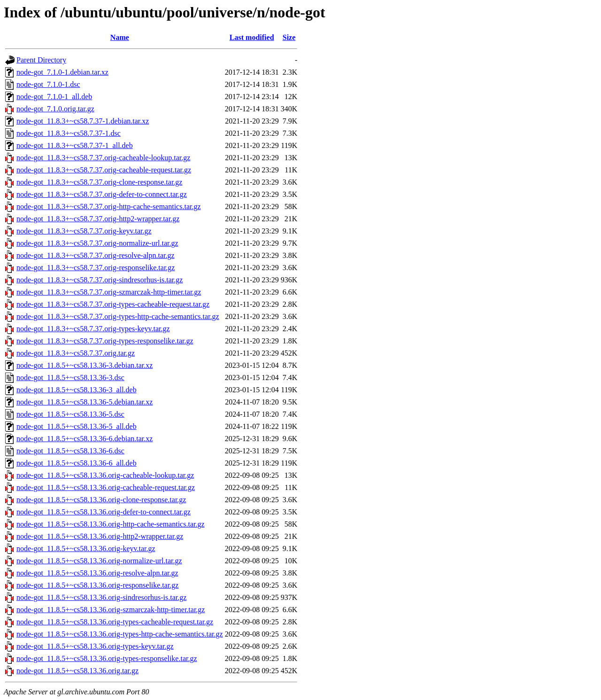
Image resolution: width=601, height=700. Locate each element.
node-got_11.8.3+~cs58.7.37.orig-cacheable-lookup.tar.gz (103, 158)
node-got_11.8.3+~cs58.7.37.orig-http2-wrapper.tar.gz (98, 219)
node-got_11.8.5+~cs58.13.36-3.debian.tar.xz (85, 365)
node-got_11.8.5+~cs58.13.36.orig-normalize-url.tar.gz (99, 561)
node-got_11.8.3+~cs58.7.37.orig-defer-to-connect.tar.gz (102, 194)
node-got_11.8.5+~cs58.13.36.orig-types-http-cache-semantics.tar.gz (120, 634)
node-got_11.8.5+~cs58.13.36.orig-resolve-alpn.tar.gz (97, 573)
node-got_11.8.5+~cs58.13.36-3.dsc (70, 377)
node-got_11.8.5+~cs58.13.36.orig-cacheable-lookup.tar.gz (105, 475)
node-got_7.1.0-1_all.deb (54, 97)
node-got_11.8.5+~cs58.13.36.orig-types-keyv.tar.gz (95, 646)
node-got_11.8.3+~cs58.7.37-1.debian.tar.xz (83, 121)
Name (120, 37)
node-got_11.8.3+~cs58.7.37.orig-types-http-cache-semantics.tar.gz (118, 316)
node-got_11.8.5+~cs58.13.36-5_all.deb (77, 426)
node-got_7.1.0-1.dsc (48, 84)
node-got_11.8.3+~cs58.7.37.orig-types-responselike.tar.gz (105, 341)
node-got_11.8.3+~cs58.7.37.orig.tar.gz (76, 353)
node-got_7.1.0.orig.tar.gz (55, 109)
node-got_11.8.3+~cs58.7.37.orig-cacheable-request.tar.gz (104, 170)
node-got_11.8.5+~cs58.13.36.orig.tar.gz (77, 671)
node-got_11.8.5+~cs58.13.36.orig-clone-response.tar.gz (101, 500)
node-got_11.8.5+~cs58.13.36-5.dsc (70, 414)
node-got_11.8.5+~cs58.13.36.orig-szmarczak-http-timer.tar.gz (111, 610)
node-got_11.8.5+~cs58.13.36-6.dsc (70, 451)
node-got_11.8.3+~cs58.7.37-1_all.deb (75, 145)
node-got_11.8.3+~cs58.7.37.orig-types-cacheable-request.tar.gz (113, 304)
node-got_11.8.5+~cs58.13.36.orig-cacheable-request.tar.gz (106, 487)
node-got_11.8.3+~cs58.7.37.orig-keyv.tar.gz (84, 231)
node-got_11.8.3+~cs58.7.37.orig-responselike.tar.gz (96, 268)
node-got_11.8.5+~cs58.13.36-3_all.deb (77, 390)
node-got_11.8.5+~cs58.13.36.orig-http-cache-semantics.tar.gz (111, 524)
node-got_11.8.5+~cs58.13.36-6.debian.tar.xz (85, 439)
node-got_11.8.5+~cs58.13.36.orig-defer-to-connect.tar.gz (104, 512)
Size (289, 37)
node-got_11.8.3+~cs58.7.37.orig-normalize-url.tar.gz (97, 243)
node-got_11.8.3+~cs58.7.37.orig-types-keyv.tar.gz (93, 329)
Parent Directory (41, 60)
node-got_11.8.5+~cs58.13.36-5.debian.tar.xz (85, 402)
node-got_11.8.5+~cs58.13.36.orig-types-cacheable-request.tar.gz (115, 622)
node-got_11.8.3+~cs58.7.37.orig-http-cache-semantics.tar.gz (109, 206)
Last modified (252, 37)
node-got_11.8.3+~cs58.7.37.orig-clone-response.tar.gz (99, 182)
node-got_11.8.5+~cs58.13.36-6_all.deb (77, 463)
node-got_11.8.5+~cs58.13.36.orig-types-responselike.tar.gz (107, 658)
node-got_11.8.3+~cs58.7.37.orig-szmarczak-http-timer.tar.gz (109, 292)
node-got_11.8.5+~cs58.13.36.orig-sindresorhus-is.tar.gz (101, 597)
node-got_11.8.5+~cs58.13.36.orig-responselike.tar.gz (97, 585)
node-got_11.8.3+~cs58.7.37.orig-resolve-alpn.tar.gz (96, 255)
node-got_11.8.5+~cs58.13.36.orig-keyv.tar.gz (86, 548)
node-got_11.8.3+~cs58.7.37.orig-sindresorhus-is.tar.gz (100, 280)
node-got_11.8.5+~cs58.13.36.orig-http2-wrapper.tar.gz (100, 536)
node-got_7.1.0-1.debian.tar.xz (62, 72)
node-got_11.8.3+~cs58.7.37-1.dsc (69, 133)
